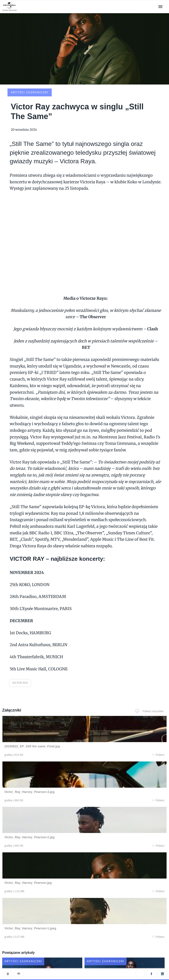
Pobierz (46, 722)
